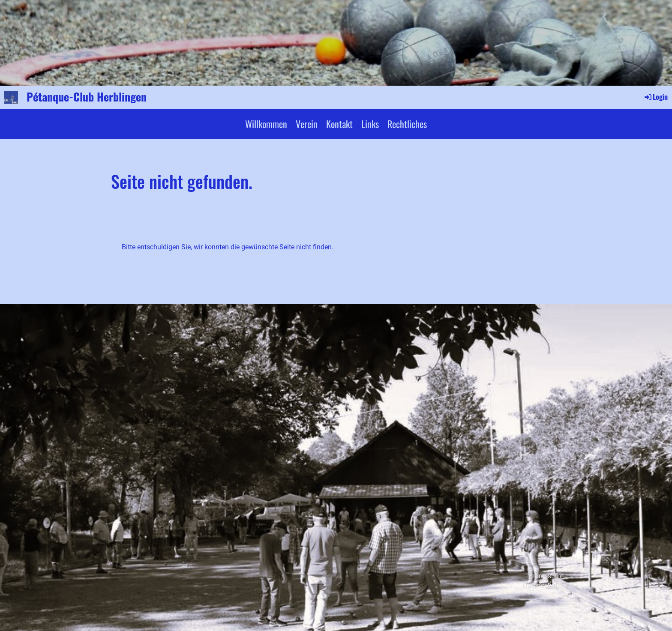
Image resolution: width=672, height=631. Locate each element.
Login (655, 97)
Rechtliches (407, 124)
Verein (307, 124)
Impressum (544, 576)
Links (370, 124)
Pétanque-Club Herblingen (87, 97)
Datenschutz (542, 585)
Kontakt (339, 124)
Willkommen (266, 124)
